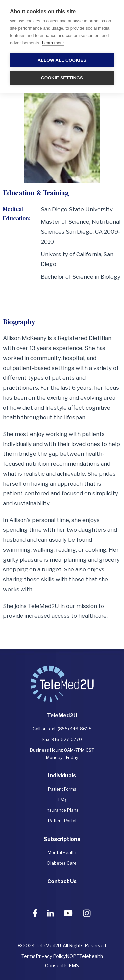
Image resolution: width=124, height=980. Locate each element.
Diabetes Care (62, 863)
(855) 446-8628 (75, 729)
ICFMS (72, 966)
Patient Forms (62, 789)
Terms (29, 956)
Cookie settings (62, 78)
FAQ (62, 800)
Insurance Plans (62, 810)
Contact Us (62, 881)
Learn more (53, 43)
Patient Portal (62, 821)
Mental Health (62, 852)
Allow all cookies (62, 60)
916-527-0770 (67, 739)
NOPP (73, 956)
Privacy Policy (51, 956)
